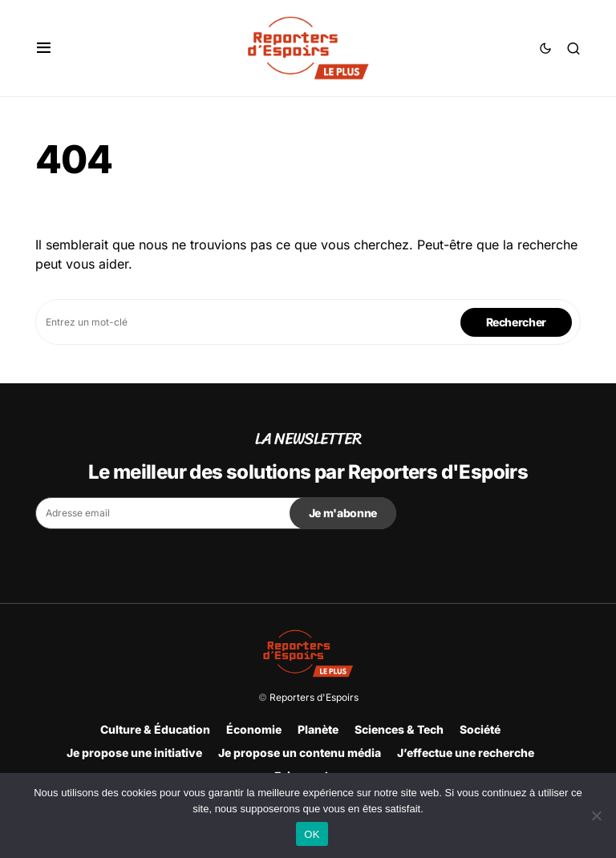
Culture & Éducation (155, 729)
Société (480, 729)
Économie (254, 729)
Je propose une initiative (134, 753)
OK (312, 834)
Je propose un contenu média (300, 753)
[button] (44, 48)
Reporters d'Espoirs (314, 697)
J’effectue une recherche (466, 753)
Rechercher (517, 322)
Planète (318, 729)
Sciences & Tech (399, 729)
